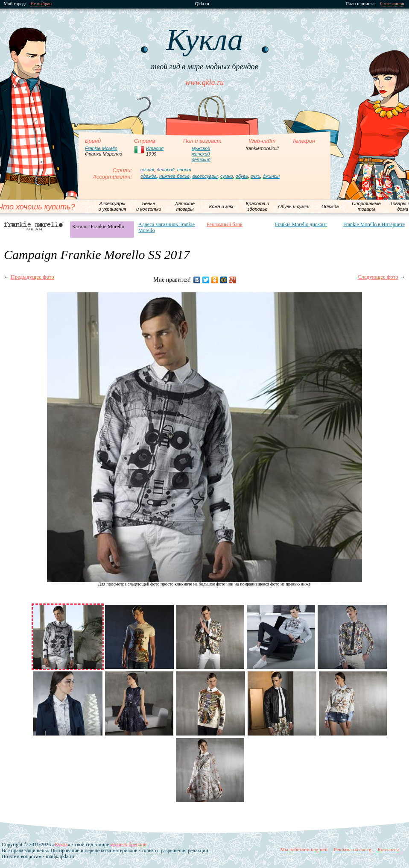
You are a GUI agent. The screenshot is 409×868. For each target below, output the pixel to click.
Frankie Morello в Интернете (374, 224)
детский (201, 159)
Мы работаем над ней (304, 850)
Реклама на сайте (352, 850)
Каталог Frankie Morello (98, 227)
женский (201, 154)
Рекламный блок (225, 224)
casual (147, 170)
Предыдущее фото (32, 277)
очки (256, 176)
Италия (155, 148)
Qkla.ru (202, 4)
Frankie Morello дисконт (301, 224)
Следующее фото (378, 277)
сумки (227, 176)
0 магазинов (392, 4)
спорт (184, 170)
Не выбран (41, 4)
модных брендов (128, 844)
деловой (166, 170)
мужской (201, 148)
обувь (242, 176)
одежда (149, 176)
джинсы (271, 176)
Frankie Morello (101, 148)
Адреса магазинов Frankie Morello (167, 227)
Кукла (61, 844)
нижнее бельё (174, 176)
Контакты (388, 850)
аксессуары (205, 176)
